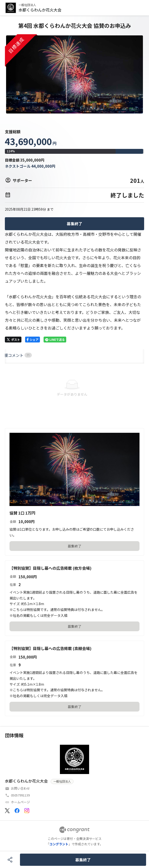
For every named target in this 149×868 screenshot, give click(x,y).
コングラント (59, 844)
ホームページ (20, 802)
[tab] (10, 355)
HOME (10, 355)
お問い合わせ (20, 788)
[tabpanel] (74, 388)
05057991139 (20, 795)
